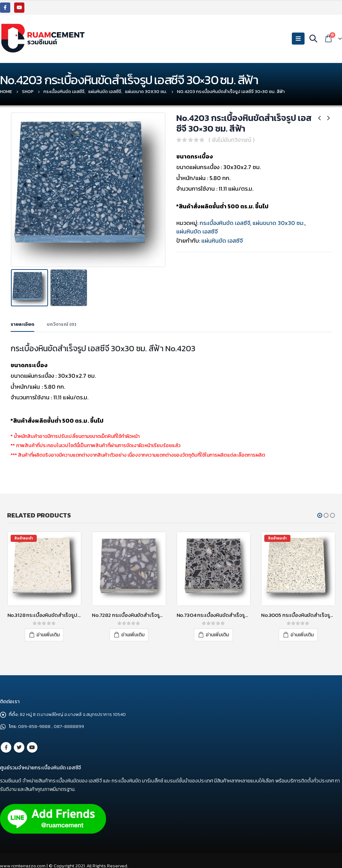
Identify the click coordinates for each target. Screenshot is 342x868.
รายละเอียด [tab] (22, 324)
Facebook (6, 747)
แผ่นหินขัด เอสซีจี (197, 231)
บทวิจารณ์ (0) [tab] (61, 324)
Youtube (32, 747)
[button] (320, 515)
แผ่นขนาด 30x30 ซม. (279, 223)
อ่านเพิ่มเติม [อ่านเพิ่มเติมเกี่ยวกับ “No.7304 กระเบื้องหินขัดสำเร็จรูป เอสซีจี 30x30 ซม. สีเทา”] (217, 634)
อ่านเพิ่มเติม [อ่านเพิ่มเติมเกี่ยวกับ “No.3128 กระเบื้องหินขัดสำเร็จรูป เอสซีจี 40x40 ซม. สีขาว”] (48, 634)
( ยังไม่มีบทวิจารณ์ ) (231, 140)
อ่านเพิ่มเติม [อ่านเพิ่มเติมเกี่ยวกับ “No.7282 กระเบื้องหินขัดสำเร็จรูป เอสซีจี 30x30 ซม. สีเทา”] (133, 634)
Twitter (19, 747)
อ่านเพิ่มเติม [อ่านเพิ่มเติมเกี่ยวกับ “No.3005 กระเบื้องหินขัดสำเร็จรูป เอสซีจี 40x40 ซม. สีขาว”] (302, 634)
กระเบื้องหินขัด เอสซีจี (225, 223)
